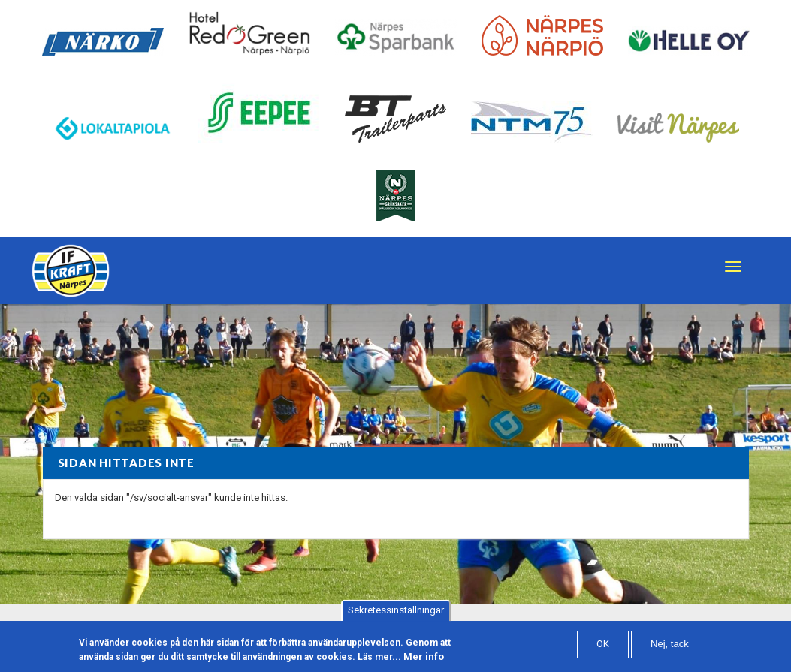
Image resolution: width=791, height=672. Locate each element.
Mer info (424, 660)
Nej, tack (670, 648)
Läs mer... (379, 661)
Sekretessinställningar (396, 614)
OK (603, 648)
